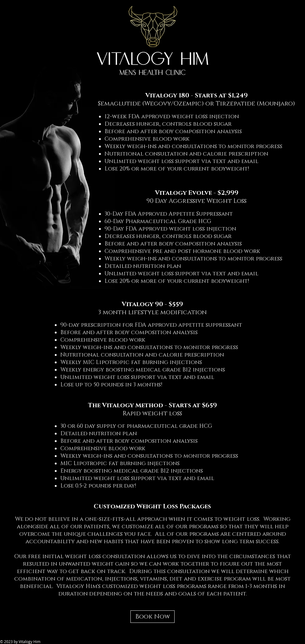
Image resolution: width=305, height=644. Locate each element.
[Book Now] (152, 617)
